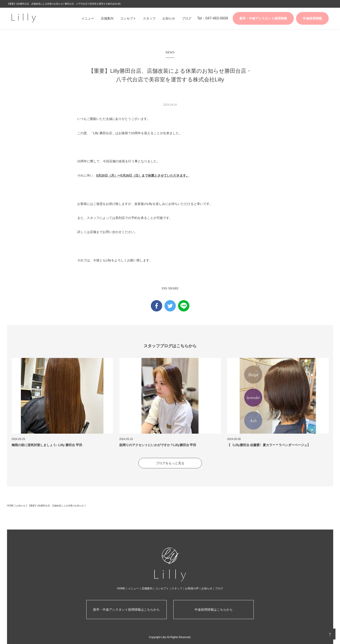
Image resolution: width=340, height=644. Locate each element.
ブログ (187, 18)
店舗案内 (107, 18)
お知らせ (169, 18)
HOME (10, 506)
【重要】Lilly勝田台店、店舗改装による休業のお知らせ (56, 506)
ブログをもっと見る (170, 463)
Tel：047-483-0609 (212, 18)
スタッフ (149, 18)
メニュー (88, 18)
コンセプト (128, 18)
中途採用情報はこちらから (214, 610)
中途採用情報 (312, 18)
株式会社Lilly (35, 18)
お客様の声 (192, 588)
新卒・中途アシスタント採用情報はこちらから (126, 610)
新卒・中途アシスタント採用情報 (263, 18)
